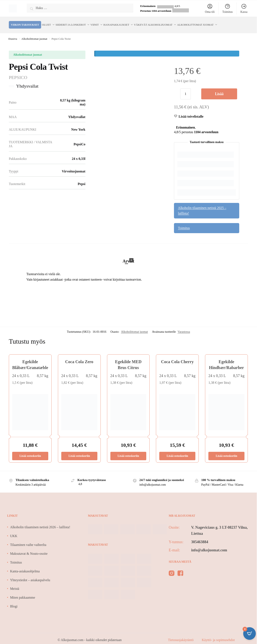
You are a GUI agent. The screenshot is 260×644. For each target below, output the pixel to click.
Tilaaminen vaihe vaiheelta (28, 541)
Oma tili (210, 8)
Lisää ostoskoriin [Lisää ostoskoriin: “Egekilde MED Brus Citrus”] (128, 452)
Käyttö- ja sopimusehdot (218, 636)
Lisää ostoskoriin (219, 92)
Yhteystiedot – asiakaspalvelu (30, 576)
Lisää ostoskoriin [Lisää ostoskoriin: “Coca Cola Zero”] (79, 452)
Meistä (15, 585)
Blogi (14, 602)
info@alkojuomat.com (209, 546)
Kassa (244, 8)
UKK (14, 532)
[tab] (128, 253)
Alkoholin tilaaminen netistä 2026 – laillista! (40, 523)
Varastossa (184, 328)
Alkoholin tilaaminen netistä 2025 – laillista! (202, 207)
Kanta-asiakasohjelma (25, 567)
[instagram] (172, 570)
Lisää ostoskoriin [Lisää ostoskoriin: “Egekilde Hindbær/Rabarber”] (226, 452)
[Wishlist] (191, 113)
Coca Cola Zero (79, 358)
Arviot (128, 257)
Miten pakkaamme (23, 594)
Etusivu (13, 35)
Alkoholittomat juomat (34, 35)
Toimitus (227, 8)
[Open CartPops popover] (250, 633)
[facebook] (180, 570)
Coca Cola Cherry (177, 358)
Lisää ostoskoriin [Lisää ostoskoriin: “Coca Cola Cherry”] (177, 452)
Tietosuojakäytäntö (181, 636)
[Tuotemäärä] (186, 90)
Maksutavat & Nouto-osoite (29, 550)
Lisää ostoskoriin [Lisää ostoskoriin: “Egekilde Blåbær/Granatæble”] (30, 452)
